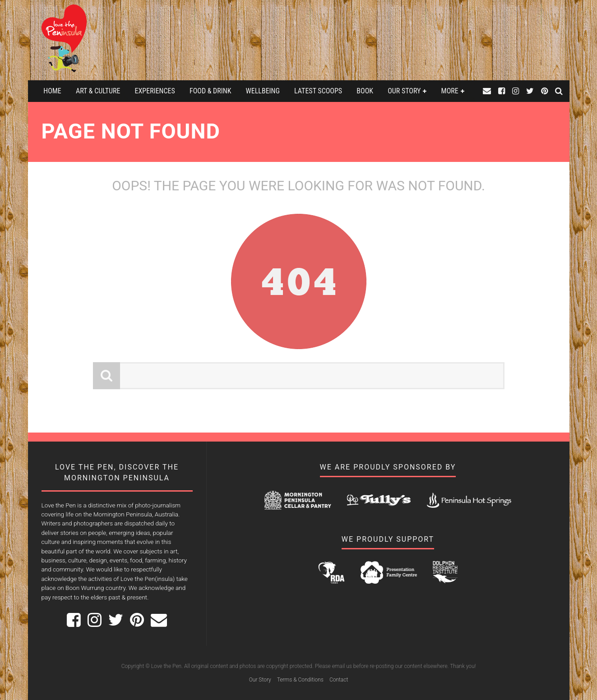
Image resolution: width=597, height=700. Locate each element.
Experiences (155, 91)
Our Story (404, 91)
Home (52, 91)
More (450, 91)
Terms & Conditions (300, 680)
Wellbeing (263, 91)
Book (365, 91)
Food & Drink (210, 91)
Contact (339, 680)
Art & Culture (98, 91)
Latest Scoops (318, 91)
